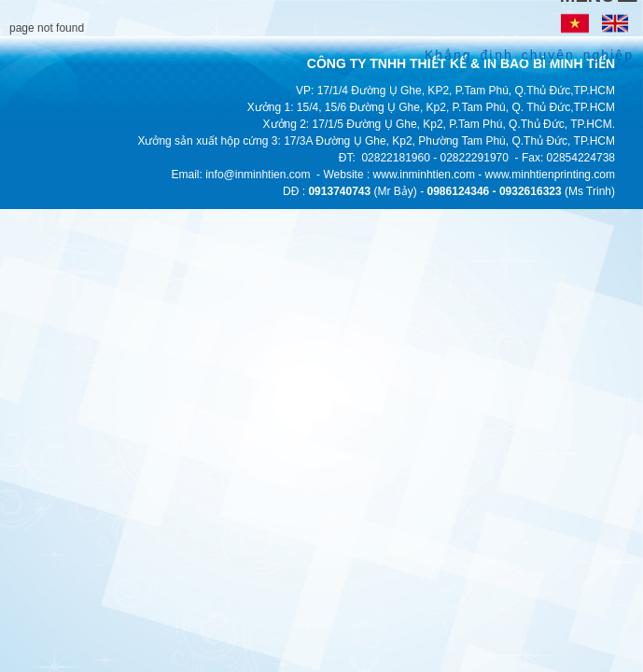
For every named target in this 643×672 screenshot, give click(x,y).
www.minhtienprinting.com (550, 175)
